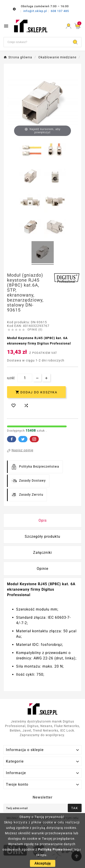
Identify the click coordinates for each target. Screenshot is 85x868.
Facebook (12, 439)
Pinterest (34, 439)
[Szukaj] (37, 42)
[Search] (75, 42)
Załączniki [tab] (42, 553)
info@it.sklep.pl (36, 11)
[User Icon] (69, 26)
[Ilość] (25, 378)
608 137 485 (60, 11)
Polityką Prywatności (55, 849)
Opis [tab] (43, 520)
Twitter (23, 439)
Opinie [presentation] (42, 569)
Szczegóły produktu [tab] (42, 536)
